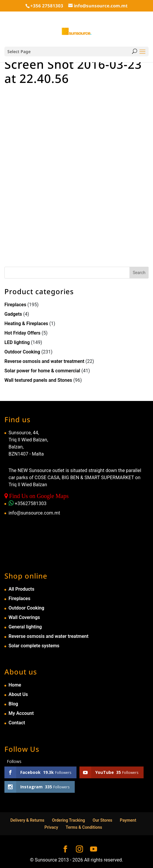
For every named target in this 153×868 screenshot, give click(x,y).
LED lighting (17, 342)
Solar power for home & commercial (42, 371)
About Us (18, 694)
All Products (21, 589)
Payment (128, 820)
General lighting (25, 627)
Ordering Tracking (69, 820)
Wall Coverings (24, 617)
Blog (13, 704)
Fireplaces (15, 305)
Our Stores (103, 820)
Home (15, 685)
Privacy (51, 827)
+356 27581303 (47, 6)
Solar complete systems (34, 646)
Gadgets (13, 314)
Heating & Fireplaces (26, 324)
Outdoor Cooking (22, 352)
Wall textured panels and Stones (38, 380)
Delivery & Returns (27, 820)
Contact (17, 723)
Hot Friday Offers (22, 333)
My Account (21, 713)
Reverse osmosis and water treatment (44, 361)
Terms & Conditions (84, 827)
